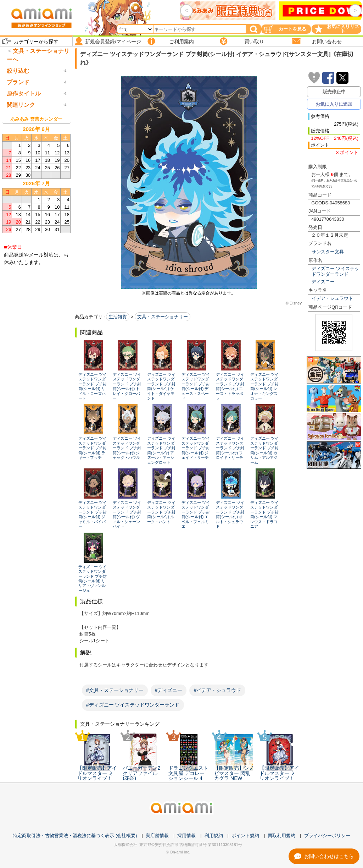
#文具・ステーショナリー (115, 690)
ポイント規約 (245, 836)
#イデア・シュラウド (217, 690)
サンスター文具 (328, 252)
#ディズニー (169, 690)
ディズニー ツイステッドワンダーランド (335, 271)
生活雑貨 (118, 317)
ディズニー (323, 282)
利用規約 (214, 836)
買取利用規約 (281, 836)
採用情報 (186, 836)
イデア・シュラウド (332, 298)
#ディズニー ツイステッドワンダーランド (133, 705)
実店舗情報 (157, 836)
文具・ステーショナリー (163, 317)
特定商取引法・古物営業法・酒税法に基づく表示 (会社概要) (75, 836)
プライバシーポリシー (327, 836)
